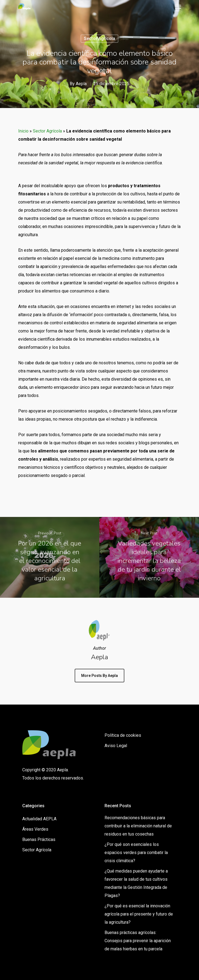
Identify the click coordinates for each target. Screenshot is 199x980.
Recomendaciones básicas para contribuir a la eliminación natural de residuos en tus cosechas (138, 826)
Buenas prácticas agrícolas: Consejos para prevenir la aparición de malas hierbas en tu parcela (138, 941)
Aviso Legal (116, 746)
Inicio (23, 131)
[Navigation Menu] (178, 7)
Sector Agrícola (100, 38)
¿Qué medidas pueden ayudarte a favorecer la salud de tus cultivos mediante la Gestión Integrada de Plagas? (136, 883)
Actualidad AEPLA (39, 819)
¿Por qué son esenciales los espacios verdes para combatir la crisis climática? (136, 853)
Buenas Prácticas (39, 839)
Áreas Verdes (35, 829)
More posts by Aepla (100, 676)
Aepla (81, 84)
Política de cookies (123, 735)
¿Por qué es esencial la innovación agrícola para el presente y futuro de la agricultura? (139, 914)
